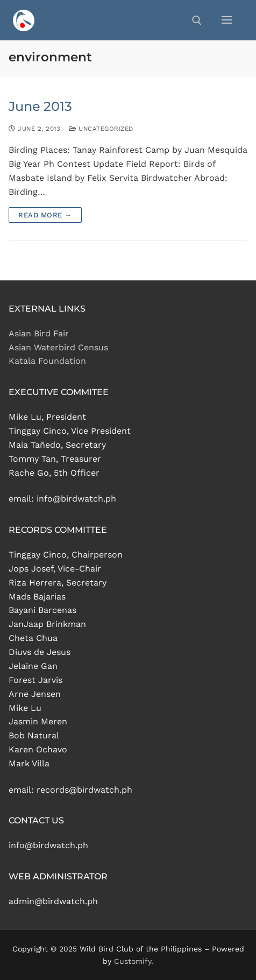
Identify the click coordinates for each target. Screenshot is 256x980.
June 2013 (40, 106)
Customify (133, 961)
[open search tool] (197, 20)
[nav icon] (227, 20)
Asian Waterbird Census (58, 347)
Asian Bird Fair (39, 333)
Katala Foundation (47, 361)
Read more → (45, 215)
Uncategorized (101, 129)
